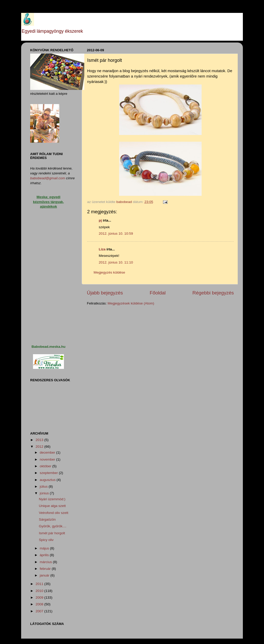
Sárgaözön (47, 519)
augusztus (48, 480)
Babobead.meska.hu (48, 347)
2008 (40, 604)
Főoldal (158, 293)
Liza (102, 249)
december (48, 452)
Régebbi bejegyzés (213, 293)
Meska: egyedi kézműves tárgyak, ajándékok (48, 202)
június (45, 493)
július (44, 486)
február (46, 569)
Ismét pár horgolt (52, 533)
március (46, 562)
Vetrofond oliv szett (54, 513)
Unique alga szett (52, 506)
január (45, 575)
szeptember (49, 473)
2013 (40, 440)
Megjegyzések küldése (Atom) (131, 303)
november (48, 459)
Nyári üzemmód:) (52, 499)
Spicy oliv (46, 540)
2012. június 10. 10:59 (116, 234)
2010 (40, 591)
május (45, 548)
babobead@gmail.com (48, 178)
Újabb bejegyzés (105, 293)
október (46, 466)
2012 (40, 447)
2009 (40, 598)
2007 (40, 611)
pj (100, 220)
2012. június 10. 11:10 (116, 262)
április (45, 555)
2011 (40, 584)
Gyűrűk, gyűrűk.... (53, 526)
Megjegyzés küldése (109, 272)
